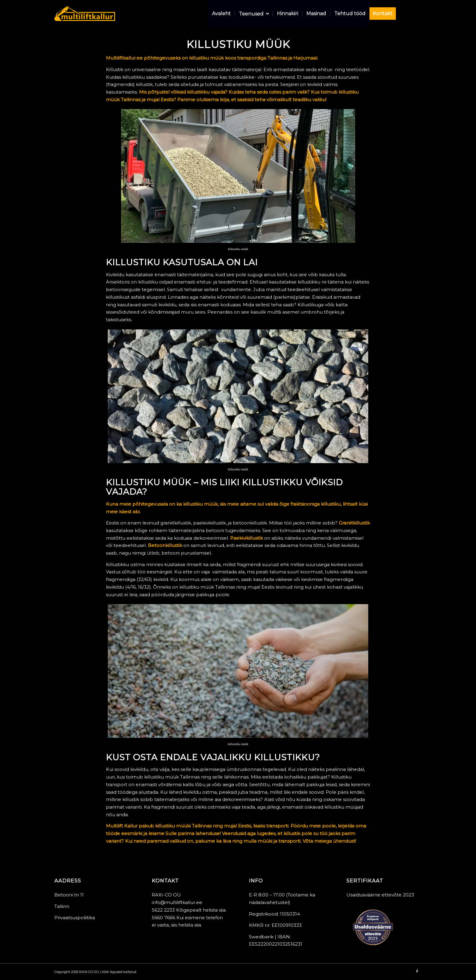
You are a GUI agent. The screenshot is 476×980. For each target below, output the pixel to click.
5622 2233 (163, 910)
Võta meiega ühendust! (329, 841)
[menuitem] (221, 14)
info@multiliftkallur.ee (177, 902)
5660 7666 (163, 918)
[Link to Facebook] (417, 13)
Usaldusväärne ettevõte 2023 (380, 895)
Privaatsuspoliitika (75, 918)
